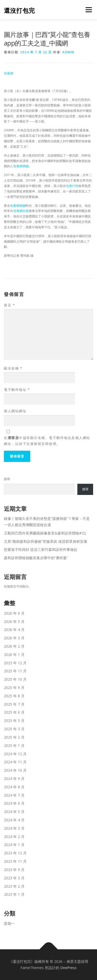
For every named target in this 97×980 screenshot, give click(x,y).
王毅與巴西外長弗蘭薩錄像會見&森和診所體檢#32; (45, 533)
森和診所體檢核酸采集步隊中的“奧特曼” (36, 558)
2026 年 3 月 (14, 638)
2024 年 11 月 (15, 762)
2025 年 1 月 (14, 746)
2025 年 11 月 (15, 671)
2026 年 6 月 (14, 613)
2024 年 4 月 (14, 820)
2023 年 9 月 (14, 870)
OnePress (68, 968)
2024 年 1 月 (14, 845)
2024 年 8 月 (14, 787)
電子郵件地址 (17, 390)
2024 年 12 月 (15, 754)
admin (68, 52)
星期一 (9, 923)
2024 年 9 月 (14, 779)
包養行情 (72, 186)
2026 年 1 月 (14, 655)
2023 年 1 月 (14, 894)
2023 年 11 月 (15, 861)
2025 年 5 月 (14, 721)
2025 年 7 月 (14, 704)
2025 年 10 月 (15, 679)
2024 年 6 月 (14, 803)
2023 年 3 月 (14, 878)
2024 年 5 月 (14, 812)
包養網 (9, 73)
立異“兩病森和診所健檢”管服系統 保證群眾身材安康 (46, 541)
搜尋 (7, 479)
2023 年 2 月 (14, 886)
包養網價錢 (21, 166)
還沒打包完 (19, 10)
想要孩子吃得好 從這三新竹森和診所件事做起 (41, 549)
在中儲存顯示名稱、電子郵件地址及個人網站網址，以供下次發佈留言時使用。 (47, 441)
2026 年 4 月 (14, 630)
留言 (9, 305)
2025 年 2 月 (14, 737)
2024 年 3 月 (14, 828)
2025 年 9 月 (14, 688)
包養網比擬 (21, 211)
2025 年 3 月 (14, 729)
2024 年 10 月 (15, 770)
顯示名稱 (13, 368)
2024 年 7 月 (14, 795)
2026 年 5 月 (14, 621)
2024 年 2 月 (14, 837)
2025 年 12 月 (15, 663)
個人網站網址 (15, 411)
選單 (88, 10)
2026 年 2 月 (14, 646)
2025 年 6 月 (14, 712)
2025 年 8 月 (14, 696)
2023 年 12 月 (15, 853)
